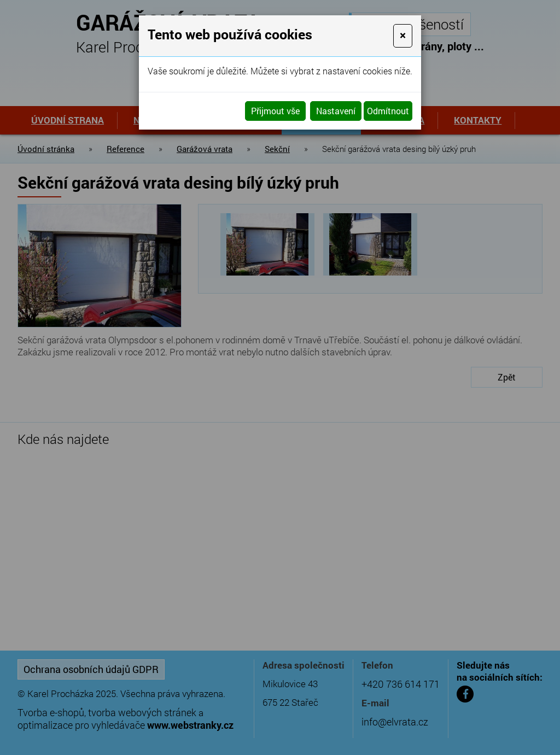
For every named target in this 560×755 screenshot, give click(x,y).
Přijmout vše (275, 111)
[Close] (403, 36)
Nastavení (336, 111)
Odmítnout (388, 111)
